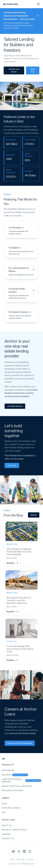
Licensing (30, 859)
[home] (10, 4)
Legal (12, 859)
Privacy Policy (20, 859)
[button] (38, 4)
